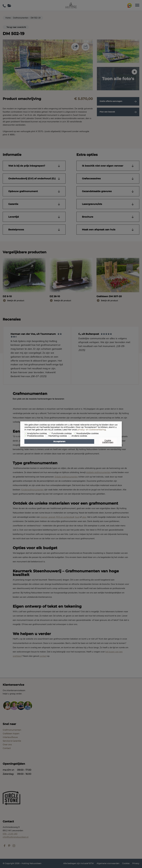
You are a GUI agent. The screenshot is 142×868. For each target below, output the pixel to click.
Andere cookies (79, 436)
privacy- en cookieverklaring (92, 430)
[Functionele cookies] (50, 433)
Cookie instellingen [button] (108, 441)
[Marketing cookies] (47, 436)
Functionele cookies (62, 433)
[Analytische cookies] (25, 433)
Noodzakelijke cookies (87, 433)
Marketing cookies (58, 436)
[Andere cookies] (70, 436)
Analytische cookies (37, 433)
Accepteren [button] (59, 441)
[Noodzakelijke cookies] (75, 433)
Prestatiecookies (35, 436)
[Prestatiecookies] (25, 436)
